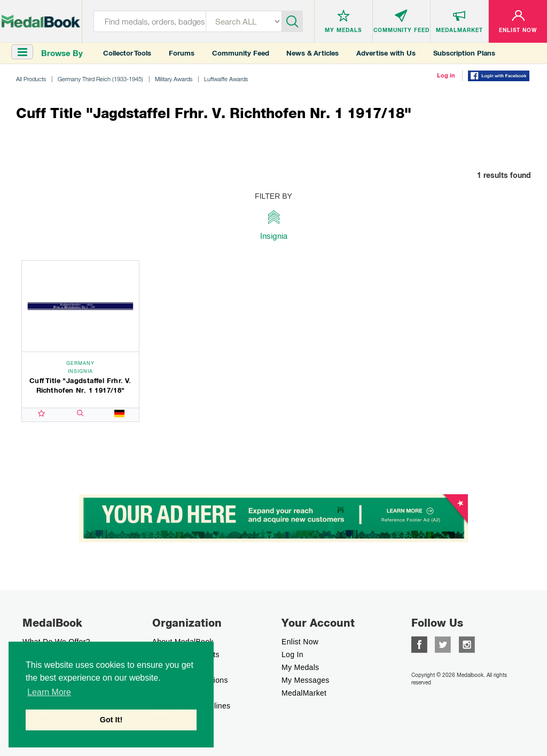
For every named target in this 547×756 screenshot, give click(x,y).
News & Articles (312, 53)
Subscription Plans (464, 53)
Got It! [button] (111, 720)
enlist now (300, 642)
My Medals (300, 667)
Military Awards (174, 79)
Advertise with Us (386, 53)
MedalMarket (304, 693)
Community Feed (241, 53)
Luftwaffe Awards (226, 79)
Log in (446, 75)
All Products (31, 79)
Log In (292, 654)
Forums (182, 53)
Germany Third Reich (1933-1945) (100, 79)
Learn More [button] (49, 692)
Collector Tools (127, 53)
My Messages (306, 680)
